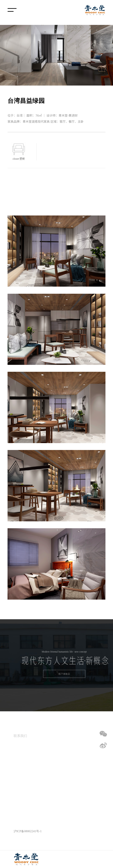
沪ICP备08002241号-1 (28, 831)
